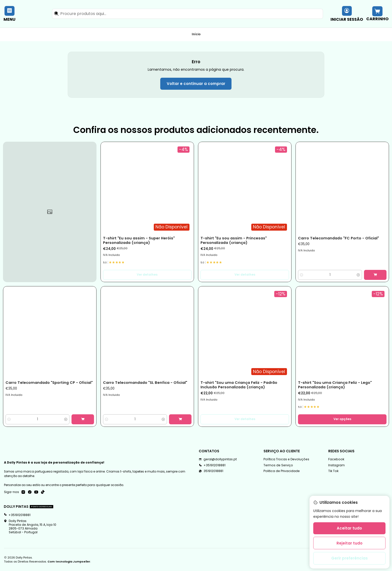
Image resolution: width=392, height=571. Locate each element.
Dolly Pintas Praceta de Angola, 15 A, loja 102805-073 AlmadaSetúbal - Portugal (30, 527)
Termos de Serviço (278, 465)
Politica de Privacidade (282, 471)
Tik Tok (333, 471)
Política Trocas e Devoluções (286, 459)
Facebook (336, 459)
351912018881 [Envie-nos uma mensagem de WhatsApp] (211, 471)
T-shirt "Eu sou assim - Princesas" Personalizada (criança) (234, 240)
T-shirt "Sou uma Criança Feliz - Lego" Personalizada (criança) (335, 385)
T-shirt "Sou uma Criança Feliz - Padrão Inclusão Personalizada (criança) (239, 385)
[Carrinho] (377, 14)
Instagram (336, 465)
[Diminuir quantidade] (302, 275)
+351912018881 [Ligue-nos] (212, 465)
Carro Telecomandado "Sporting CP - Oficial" (49, 383)
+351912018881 (17, 515)
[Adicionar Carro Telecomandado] (375, 275)
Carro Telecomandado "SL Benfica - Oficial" (145, 383)
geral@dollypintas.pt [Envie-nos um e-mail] (218, 459)
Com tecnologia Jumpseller (69, 562)
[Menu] (10, 14)
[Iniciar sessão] (347, 14)
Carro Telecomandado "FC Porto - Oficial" (338, 238)
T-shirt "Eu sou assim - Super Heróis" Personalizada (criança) (139, 240)
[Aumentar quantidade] (358, 275)
